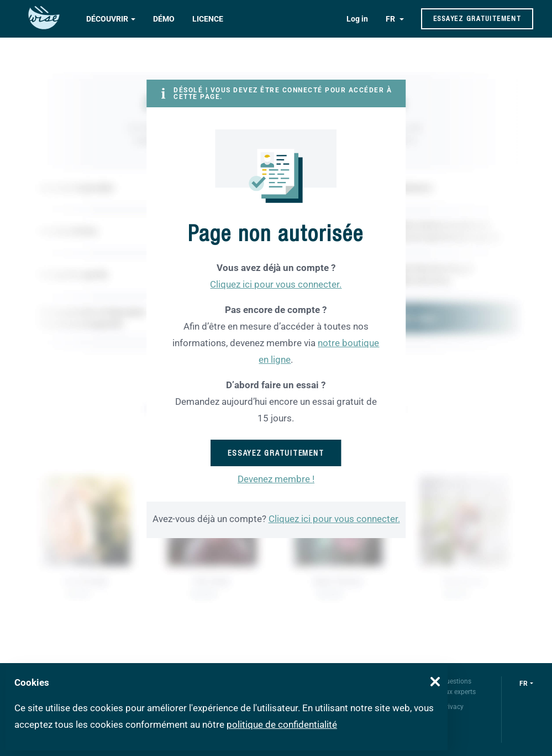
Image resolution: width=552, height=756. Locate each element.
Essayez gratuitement (477, 19)
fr (524, 684)
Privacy (453, 707)
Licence (208, 19)
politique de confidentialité (282, 724)
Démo (164, 19)
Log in (357, 19)
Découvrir (107, 19)
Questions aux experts (459, 687)
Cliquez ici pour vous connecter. (276, 284)
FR (391, 19)
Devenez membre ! (276, 479)
